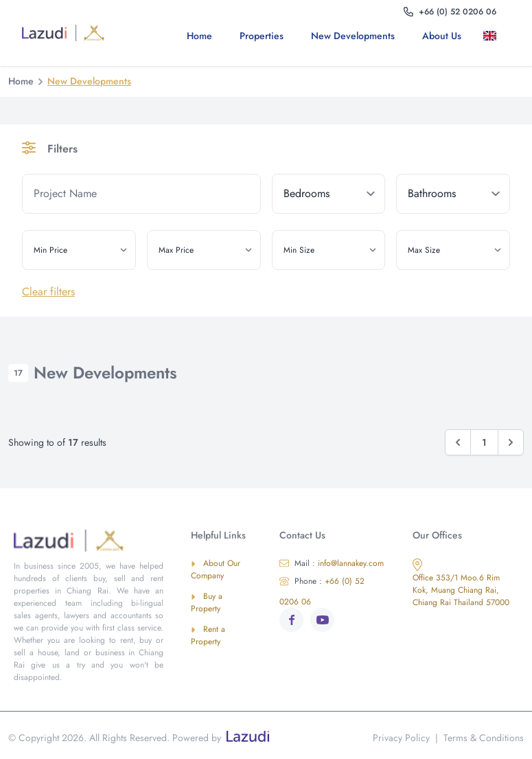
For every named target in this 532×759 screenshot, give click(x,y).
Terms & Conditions (484, 738)
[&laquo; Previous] (458, 442)
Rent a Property (208, 635)
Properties (262, 36)
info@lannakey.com (332, 563)
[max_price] (204, 250)
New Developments (353, 36)
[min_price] (79, 250)
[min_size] (329, 250)
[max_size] (453, 250)
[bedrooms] (329, 194)
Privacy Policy (401, 738)
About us (442, 36)
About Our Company (216, 569)
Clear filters (48, 292)
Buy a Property (207, 602)
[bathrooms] (453, 194)
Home (199, 36)
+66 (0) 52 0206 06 (322, 591)
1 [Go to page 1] (484, 442)
